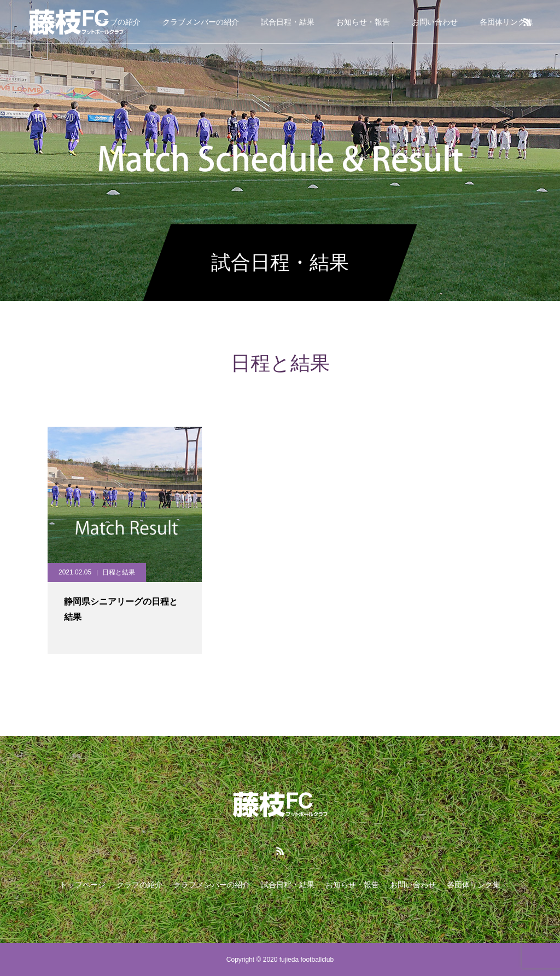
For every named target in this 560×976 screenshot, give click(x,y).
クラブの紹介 (139, 885)
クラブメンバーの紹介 (201, 22)
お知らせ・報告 (363, 22)
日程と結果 (119, 572)
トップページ (83, 885)
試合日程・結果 (288, 22)
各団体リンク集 (506, 22)
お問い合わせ (435, 22)
